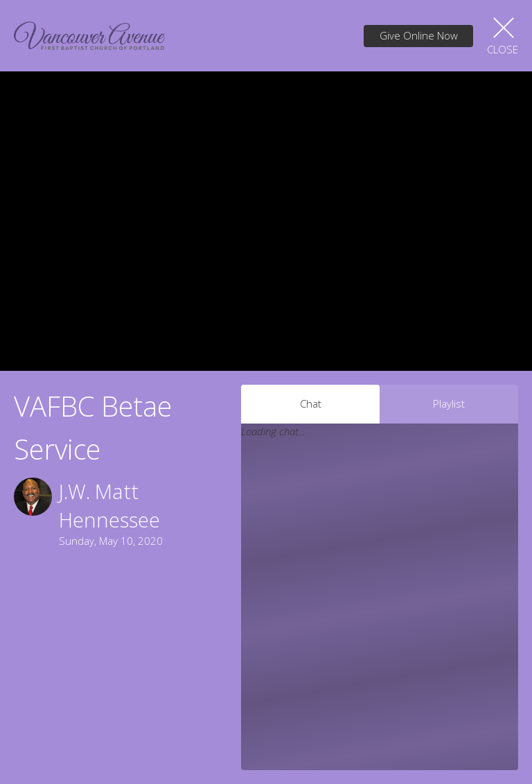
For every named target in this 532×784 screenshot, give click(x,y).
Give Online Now (419, 35)
